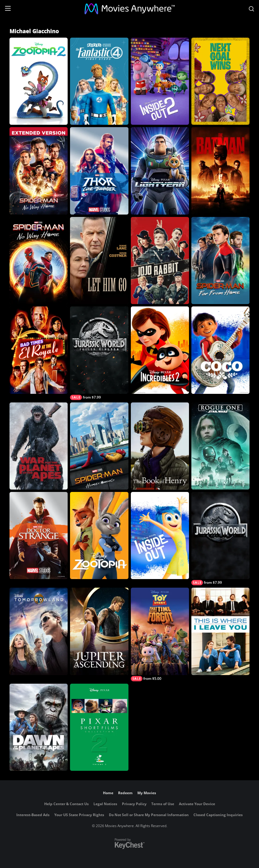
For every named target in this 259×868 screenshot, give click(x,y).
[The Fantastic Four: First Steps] (99, 81)
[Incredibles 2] (160, 350)
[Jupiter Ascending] (99, 631)
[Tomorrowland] (39, 631)
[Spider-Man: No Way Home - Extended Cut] (39, 171)
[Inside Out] (160, 535)
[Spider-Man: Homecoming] (99, 446)
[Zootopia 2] (39, 81)
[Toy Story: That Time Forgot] (160, 634)
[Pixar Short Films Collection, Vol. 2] (99, 727)
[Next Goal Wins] (220, 81)
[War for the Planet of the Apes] (39, 446)
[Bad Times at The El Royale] (39, 350)
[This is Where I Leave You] (220, 631)
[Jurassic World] (220, 539)
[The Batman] (220, 171)
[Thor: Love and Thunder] (99, 171)
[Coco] (220, 350)
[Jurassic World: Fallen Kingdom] (99, 353)
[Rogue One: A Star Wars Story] (220, 446)
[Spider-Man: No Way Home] (39, 260)
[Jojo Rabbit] (160, 260)
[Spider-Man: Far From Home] (220, 260)
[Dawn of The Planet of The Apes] (39, 727)
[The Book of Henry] (160, 446)
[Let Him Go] (99, 260)
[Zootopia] (99, 535)
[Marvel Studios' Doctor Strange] (39, 535)
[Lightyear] (160, 171)
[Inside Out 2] (160, 81)
